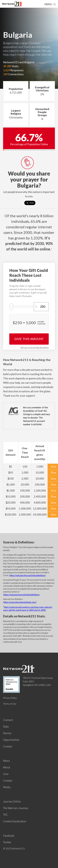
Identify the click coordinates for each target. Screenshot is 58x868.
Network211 (12, 4)
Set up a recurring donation (35, 347)
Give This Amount (29, 339)
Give (6, 774)
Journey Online (12, 801)
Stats (6, 727)
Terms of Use (10, 704)
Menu (50, 4)
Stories (7, 733)
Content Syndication (15, 821)
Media (7, 787)
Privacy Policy (10, 698)
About (7, 767)
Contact (8, 746)
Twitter (7, 842)
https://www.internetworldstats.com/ (20, 602)
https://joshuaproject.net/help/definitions (27, 575)
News (6, 761)
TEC (5, 815)
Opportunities (11, 740)
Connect (8, 720)
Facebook (9, 836)
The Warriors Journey (16, 808)
